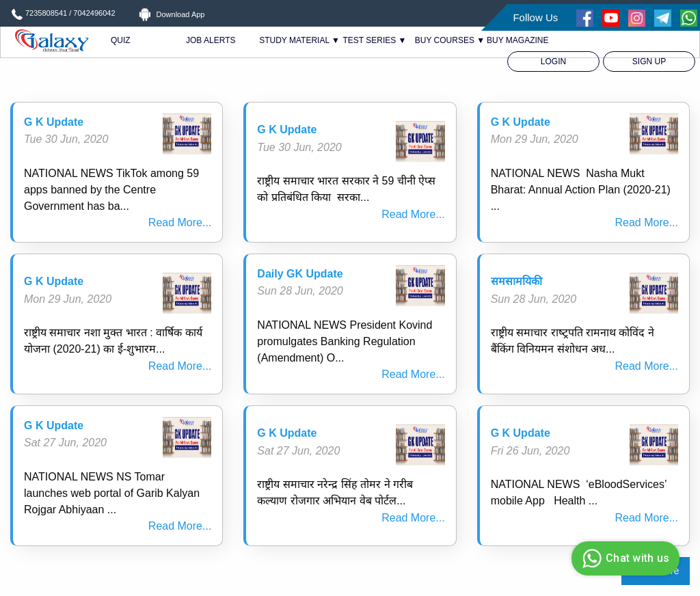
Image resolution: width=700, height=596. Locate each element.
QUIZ (121, 40)
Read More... (180, 222)
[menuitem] (553, 62)
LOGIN (553, 62)
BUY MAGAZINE (517, 40)
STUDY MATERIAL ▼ (299, 40)
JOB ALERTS (211, 40)
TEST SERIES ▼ (374, 40)
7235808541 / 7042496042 (70, 13)
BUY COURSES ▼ (450, 40)
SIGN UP (649, 62)
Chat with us (624, 558)
